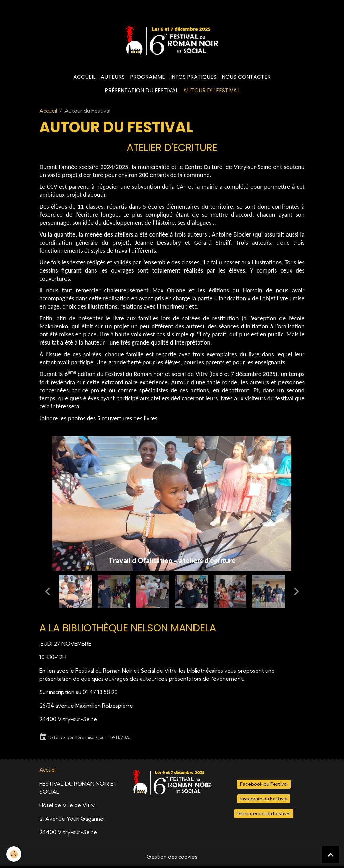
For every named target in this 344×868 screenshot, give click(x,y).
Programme (147, 79)
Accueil (84, 79)
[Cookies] (14, 854)
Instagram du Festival (264, 801)
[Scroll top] (331, 855)
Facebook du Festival (264, 786)
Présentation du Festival (141, 93)
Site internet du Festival (264, 816)
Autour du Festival (211, 93)
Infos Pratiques (193, 79)
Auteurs (113, 79)
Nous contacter (246, 79)
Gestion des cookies (172, 859)
